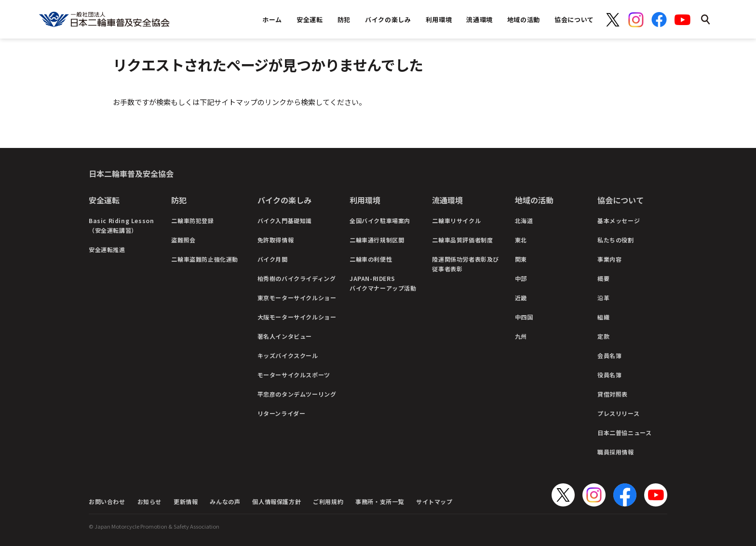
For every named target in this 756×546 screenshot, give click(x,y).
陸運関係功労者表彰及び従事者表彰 (466, 264)
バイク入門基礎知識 (285, 220)
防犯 (179, 200)
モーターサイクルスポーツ (294, 375)
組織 (603, 317)
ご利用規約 (328, 501)
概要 (603, 278)
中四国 (524, 317)
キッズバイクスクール (288, 355)
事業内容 (609, 259)
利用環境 (365, 200)
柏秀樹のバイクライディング (297, 278)
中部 (521, 278)
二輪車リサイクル (456, 220)
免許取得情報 (276, 240)
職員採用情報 (616, 452)
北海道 (524, 220)
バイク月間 (273, 259)
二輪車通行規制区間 (377, 240)
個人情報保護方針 (277, 501)
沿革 (603, 298)
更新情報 (186, 501)
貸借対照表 (613, 394)
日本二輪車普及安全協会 (131, 173)
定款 (603, 336)
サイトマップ (434, 501)
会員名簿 (609, 355)
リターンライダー (282, 413)
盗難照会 (183, 240)
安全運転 (104, 200)
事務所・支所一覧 (380, 501)
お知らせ (149, 501)
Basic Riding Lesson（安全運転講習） (121, 225)
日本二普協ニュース (624, 433)
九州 (521, 336)
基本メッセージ (619, 220)
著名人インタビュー (285, 336)
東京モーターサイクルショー (297, 298)
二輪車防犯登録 (192, 220)
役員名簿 (609, 375)
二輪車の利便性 (371, 259)
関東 (521, 259)
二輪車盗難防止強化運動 (205, 259)
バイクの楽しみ (284, 200)
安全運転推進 (107, 249)
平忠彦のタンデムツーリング (297, 394)
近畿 (521, 298)
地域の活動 (534, 200)
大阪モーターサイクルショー (297, 317)
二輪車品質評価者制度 (462, 240)
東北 (521, 240)
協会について (621, 200)
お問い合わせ (107, 501)
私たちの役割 (616, 240)
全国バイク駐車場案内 (380, 220)
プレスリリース (618, 413)
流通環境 (447, 200)
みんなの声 (225, 501)
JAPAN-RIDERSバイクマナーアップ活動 (383, 283)
